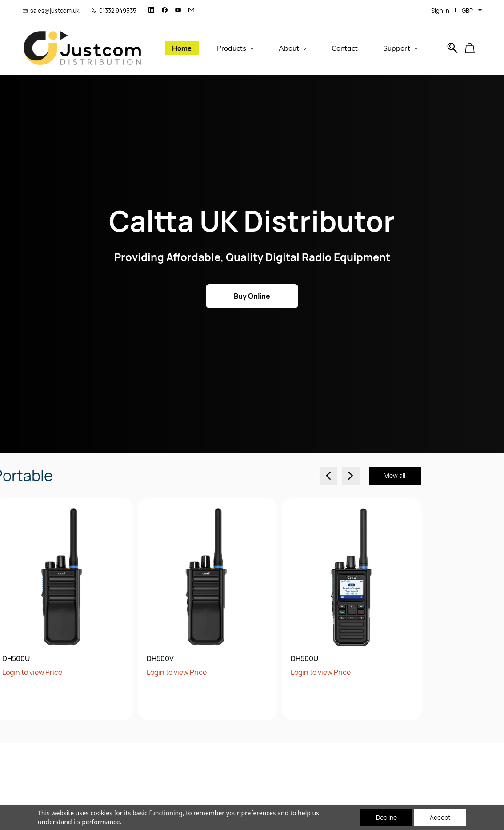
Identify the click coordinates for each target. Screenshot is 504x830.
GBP (467, 11)
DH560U (203, 659)
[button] (473, 48)
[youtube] (178, 11)
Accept (440, 817)
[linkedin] (151, 11)
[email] (191, 11)
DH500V (58, 659)
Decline (386, 817)
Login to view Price (74, 672)
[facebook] (165, 11)
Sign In (440, 11)
